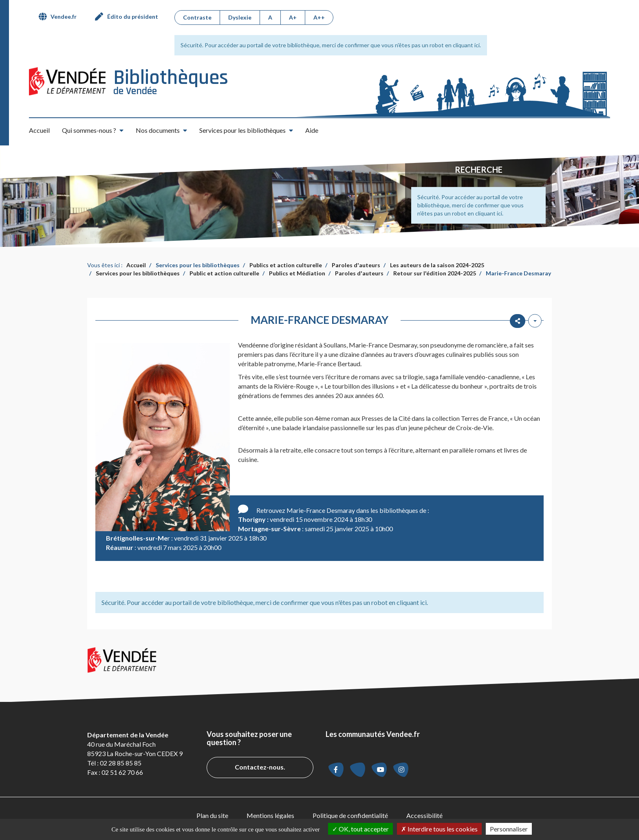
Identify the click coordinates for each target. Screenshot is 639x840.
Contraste (197, 17)
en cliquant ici (462, 45)
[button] (93, 130)
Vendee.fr (64, 16)
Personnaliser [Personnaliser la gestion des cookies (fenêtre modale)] (509, 829)
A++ (319, 17)
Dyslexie (240, 17)
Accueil (39, 130)
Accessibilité (424, 815)
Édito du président (133, 16)
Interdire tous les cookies (439, 829)
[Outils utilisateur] (535, 321)
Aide (312, 130)
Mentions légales (270, 815)
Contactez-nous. (260, 767)
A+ (293, 17)
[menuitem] (61, 17)
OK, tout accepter (360, 829)
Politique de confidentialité (350, 815)
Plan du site (212, 815)
